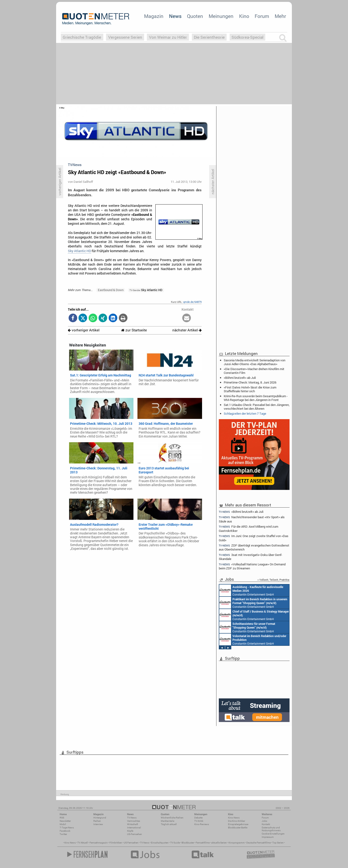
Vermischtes (134, 821)
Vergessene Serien (125, 37)
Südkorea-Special (247, 37)
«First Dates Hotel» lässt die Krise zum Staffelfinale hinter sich (250, 389)
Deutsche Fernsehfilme (259, 843)
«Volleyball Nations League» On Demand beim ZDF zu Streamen (252, 566)
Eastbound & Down (111, 290)
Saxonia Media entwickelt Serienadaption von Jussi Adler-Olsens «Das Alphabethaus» (255, 362)
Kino (244, 16)
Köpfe (130, 831)
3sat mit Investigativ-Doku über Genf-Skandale (251, 557)
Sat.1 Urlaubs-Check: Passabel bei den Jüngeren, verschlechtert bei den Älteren (257, 407)
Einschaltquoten (160, 843)
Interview (98, 824)
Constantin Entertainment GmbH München (251, 590)
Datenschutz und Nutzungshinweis (271, 829)
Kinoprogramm (237, 843)
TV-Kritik (199, 821)
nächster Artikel (187, 330)
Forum (262, 16)
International (134, 828)
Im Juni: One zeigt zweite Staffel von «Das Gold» (254, 538)
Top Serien (278, 843)
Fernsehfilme (203, 843)
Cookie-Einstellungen (273, 834)
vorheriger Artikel (84, 330)
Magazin (154, 16)
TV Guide (175, 843)
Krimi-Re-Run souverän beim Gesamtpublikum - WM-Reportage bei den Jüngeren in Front (256, 398)
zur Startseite (134, 330)
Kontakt (266, 824)
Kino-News (234, 818)
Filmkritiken (116, 843)
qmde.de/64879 (192, 302)
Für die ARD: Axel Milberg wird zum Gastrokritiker (249, 528)
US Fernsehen (131, 843)
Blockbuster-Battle (238, 828)
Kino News (70, 843)
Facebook (65, 831)
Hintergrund (100, 818)
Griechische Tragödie (82, 37)
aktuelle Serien (219, 843)
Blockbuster (188, 843)
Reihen (97, 821)
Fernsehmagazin (99, 843)
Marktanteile (168, 821)
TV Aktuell (83, 843)
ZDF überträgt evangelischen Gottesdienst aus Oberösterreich (254, 547)
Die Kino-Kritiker (236, 821)
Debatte (198, 818)
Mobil (63, 824)
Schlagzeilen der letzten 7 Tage (245, 413)
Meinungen (221, 16)
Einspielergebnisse (238, 824)
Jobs (264, 821)
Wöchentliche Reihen (172, 818)
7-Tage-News (67, 828)
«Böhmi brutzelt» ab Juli (240, 378)
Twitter (63, 834)
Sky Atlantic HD (79, 251)
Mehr (280, 16)
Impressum (268, 837)
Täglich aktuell (169, 824)
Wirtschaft (133, 824)
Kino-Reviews (202, 824)
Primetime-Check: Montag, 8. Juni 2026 (250, 382)
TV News (145, 843)
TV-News (132, 818)
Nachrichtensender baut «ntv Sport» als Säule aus (252, 519)
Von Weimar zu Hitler (168, 37)
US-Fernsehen (135, 834)
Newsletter (65, 821)
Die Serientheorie (209, 37)
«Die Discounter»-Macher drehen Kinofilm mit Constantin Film (254, 371)
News (175, 16)
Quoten (195, 16)
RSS (62, 818)
